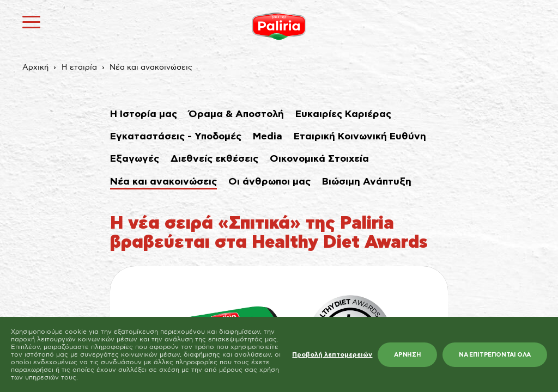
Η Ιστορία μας (144, 114)
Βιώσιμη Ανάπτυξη (367, 182)
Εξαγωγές (135, 159)
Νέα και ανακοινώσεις (151, 68)
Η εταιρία (79, 68)
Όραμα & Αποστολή (236, 114)
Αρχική (35, 68)
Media (268, 137)
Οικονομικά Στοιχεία (319, 159)
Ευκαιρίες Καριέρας (343, 114)
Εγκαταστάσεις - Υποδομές (176, 137)
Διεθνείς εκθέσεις (214, 159)
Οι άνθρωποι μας (269, 182)
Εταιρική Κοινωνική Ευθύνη (360, 137)
